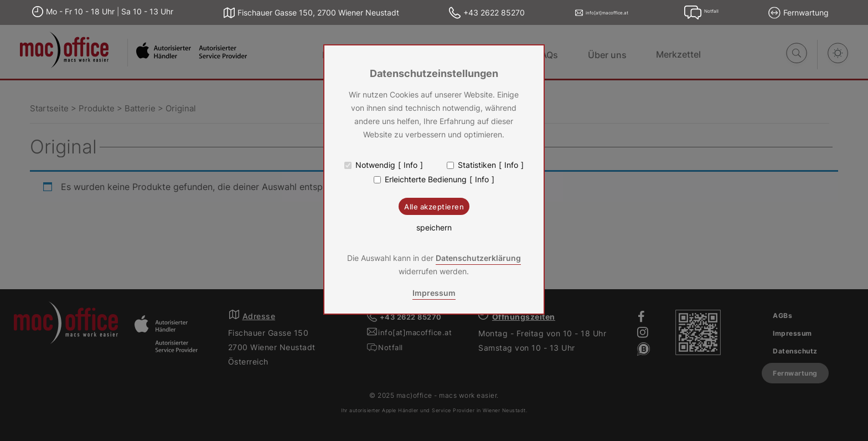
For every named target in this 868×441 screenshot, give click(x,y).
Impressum (434, 293)
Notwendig (375, 165)
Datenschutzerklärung (478, 258)
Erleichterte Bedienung (426, 180)
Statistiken (477, 165)
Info (410, 165)
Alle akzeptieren (434, 207)
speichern (434, 228)
